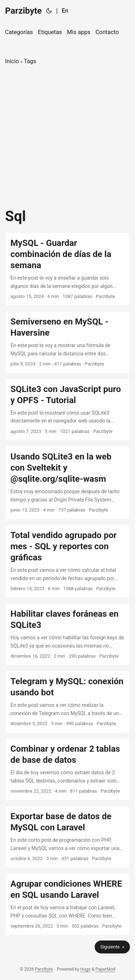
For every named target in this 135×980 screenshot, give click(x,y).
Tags (30, 61)
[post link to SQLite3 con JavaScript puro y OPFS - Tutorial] (67, 410)
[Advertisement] (67, 137)
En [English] (65, 11)
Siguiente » (112, 947)
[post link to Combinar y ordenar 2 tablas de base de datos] (67, 769)
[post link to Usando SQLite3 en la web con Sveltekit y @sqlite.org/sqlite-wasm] (67, 483)
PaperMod (105, 969)
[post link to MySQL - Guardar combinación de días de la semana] (67, 269)
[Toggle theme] (49, 11)
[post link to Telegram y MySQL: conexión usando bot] (67, 702)
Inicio (12, 61)
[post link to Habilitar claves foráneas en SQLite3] (67, 634)
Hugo (85, 969)
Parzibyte (23, 11)
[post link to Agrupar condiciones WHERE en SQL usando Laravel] (67, 904)
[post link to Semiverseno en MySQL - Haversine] (67, 342)
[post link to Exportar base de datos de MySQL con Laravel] (67, 837)
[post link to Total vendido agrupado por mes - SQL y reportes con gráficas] (67, 561)
